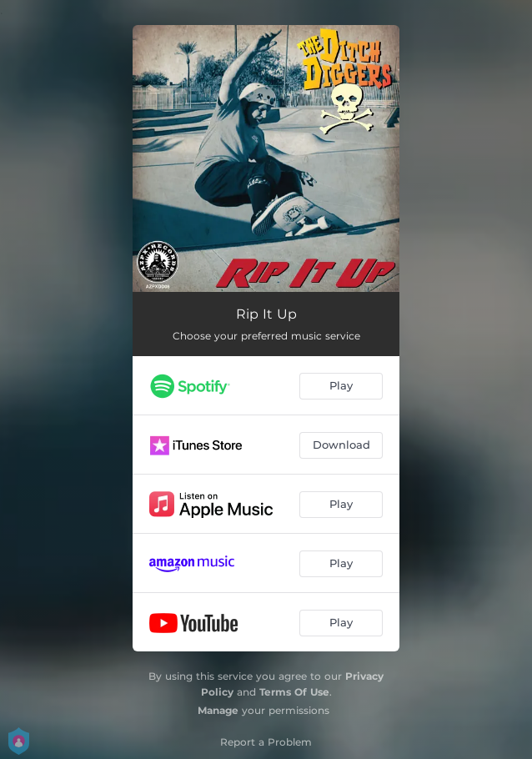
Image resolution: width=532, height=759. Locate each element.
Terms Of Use (294, 692)
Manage (218, 710)
